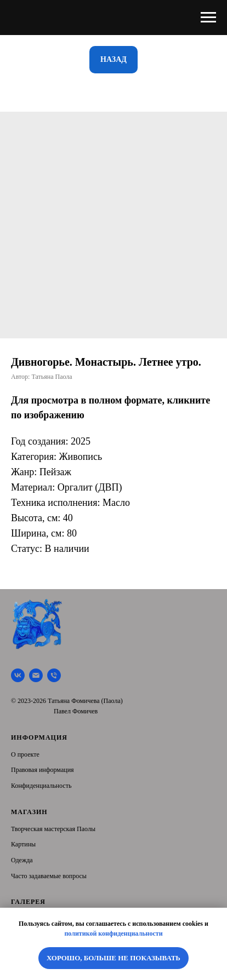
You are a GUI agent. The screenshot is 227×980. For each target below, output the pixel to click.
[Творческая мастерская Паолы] (18, 675)
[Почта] (36, 675)
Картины (23, 844)
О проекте (25, 754)
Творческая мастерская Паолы (53, 829)
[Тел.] (54, 675)
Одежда (22, 860)
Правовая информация (42, 770)
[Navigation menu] (208, 18)
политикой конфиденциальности (113, 933)
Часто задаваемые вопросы (49, 876)
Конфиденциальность (41, 786)
